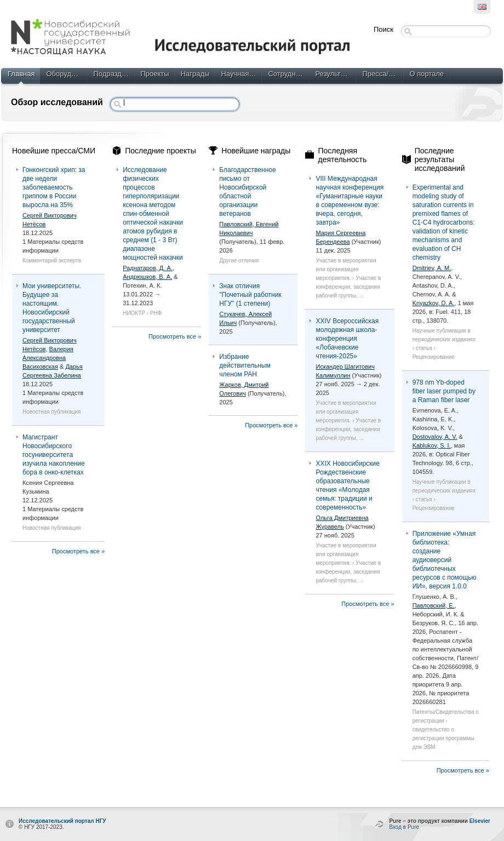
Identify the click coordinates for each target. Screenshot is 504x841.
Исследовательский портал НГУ (62, 821)
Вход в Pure (404, 827)
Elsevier (480, 821)
